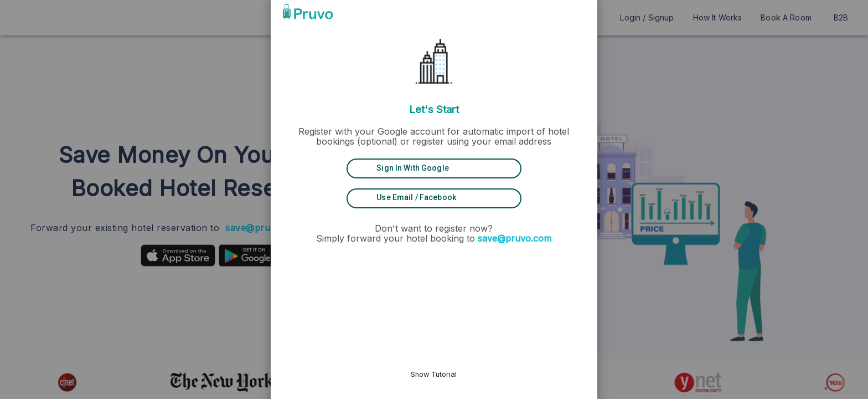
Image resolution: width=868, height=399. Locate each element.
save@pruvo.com (515, 238)
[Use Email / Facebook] (434, 198)
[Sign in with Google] (434, 168)
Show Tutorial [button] (434, 374)
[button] (547, 12)
